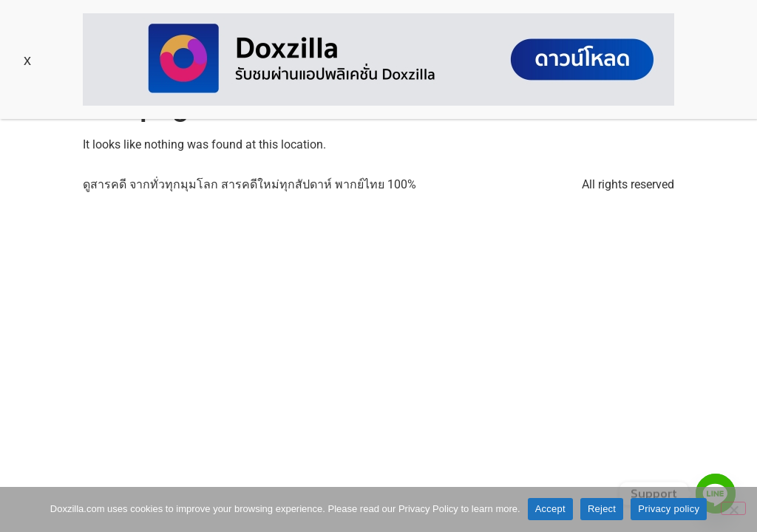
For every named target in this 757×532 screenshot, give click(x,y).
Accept (550, 509)
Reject (602, 509)
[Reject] (733, 508)
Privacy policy (669, 509)
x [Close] (27, 60)
